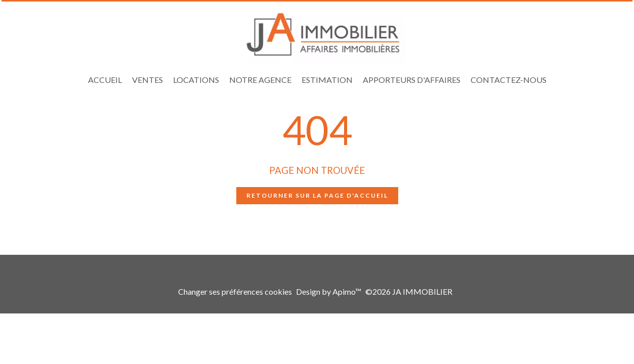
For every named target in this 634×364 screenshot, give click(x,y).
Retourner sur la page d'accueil (317, 195)
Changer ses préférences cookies (235, 291)
